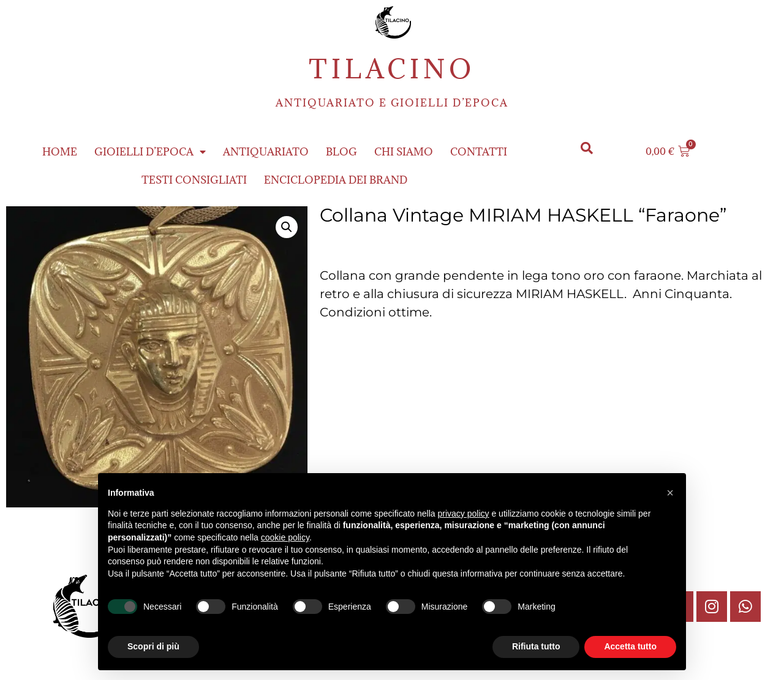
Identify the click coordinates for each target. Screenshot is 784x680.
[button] (586, 148)
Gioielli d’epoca (150, 152)
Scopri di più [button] (153, 646)
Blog (341, 152)
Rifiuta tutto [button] (536, 646)
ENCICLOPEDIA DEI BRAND (336, 180)
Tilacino (392, 69)
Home (60, 152)
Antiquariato (266, 152)
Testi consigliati (194, 180)
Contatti (479, 152)
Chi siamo (404, 152)
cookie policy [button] (285, 537)
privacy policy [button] (464, 514)
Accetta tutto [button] (630, 646)
